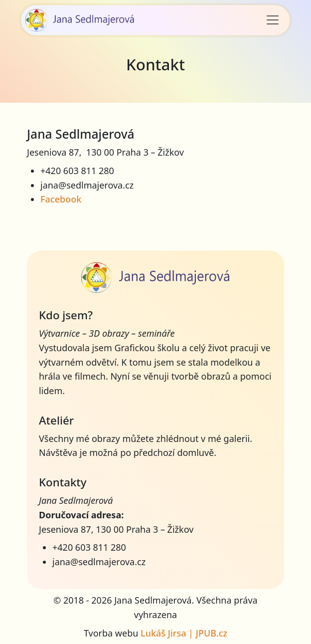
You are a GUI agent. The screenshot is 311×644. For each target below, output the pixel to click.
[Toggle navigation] (273, 20)
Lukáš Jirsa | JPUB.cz (184, 633)
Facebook (61, 199)
